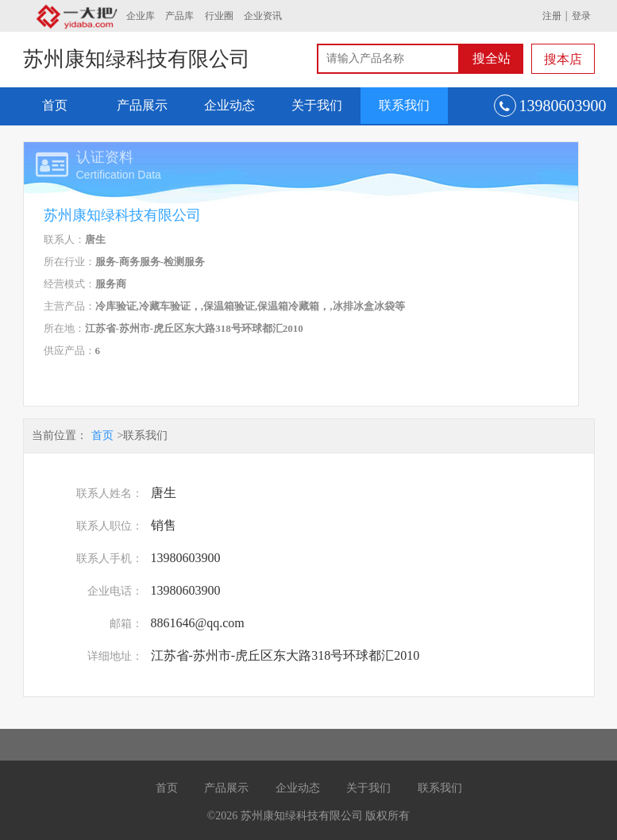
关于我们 (317, 105)
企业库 (141, 16)
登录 (581, 16)
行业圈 (219, 16)
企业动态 (229, 105)
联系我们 (404, 105)
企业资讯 (263, 16)
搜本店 (563, 59)
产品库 (179, 16)
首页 (55, 105)
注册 (552, 16)
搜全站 (492, 58)
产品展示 (142, 105)
